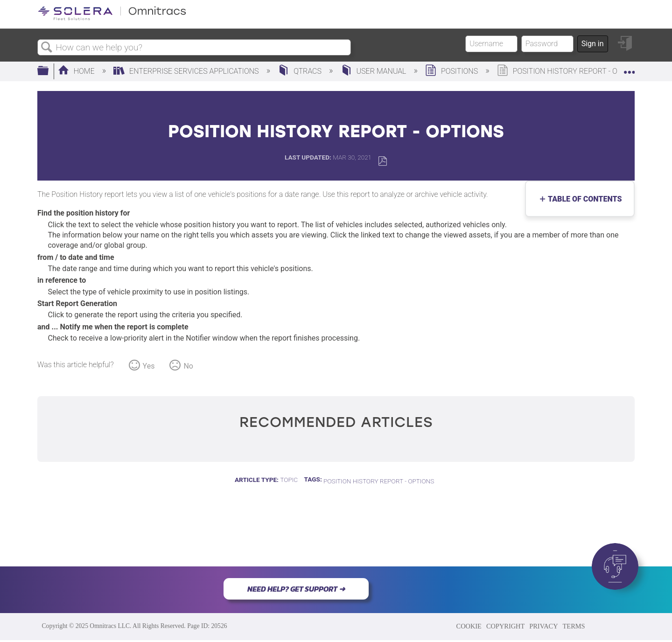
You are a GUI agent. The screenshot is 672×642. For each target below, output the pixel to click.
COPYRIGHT (505, 626)
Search (47, 48)
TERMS (574, 626)
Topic (289, 480)
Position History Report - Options (379, 481)
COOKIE (469, 626)
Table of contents (583, 199)
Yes (149, 366)
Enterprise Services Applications (187, 71)
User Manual (374, 71)
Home (77, 71)
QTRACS (301, 71)
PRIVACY (543, 626)
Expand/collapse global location (629, 69)
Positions (452, 71)
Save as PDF (382, 161)
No (188, 366)
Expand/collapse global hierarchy (49, 71)
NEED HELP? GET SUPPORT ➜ (296, 589)
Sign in (593, 44)
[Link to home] (112, 18)
